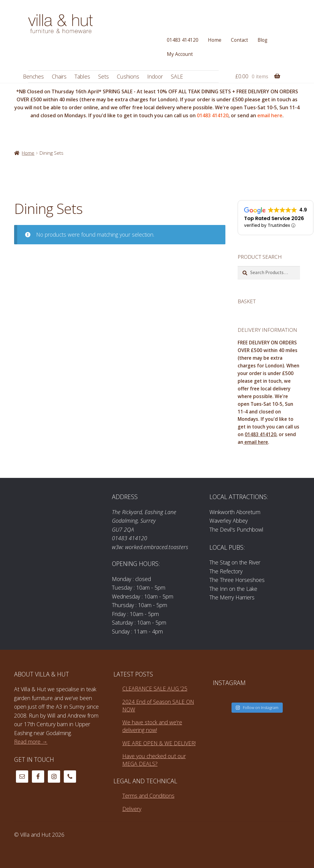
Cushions (128, 76)
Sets (103, 76)
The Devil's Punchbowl (236, 529)
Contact (239, 40)
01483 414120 (183, 40)
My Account (180, 54)
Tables (82, 76)
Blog (262, 40)
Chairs (59, 76)
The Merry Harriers (232, 597)
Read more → (31, 742)
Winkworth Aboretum (235, 512)
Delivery (132, 809)
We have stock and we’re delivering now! (152, 726)
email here (269, 115)
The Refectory (226, 571)
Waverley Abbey (229, 521)
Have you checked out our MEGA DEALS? (154, 760)
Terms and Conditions (148, 796)
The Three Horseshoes (237, 580)
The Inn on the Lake (233, 589)
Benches (33, 76)
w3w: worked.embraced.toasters (150, 547)
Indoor (155, 76)
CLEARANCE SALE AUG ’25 (155, 688)
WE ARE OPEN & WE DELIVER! (159, 743)
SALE (177, 76)
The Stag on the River (235, 562)
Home (215, 40)
